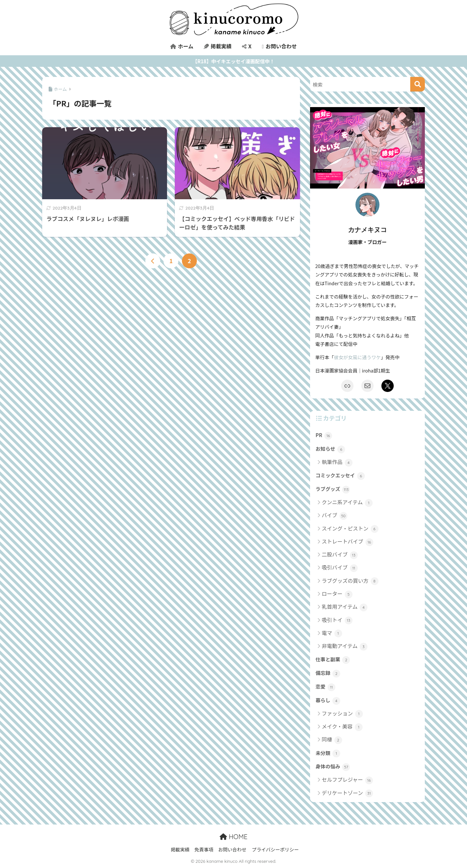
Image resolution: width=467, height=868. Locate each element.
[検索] (418, 84)
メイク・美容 (342, 727)
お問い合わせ (279, 46)
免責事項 (204, 849)
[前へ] (153, 261)
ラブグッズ (333, 489)
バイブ (335, 515)
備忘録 (328, 673)
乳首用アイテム (345, 607)
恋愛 (325, 687)
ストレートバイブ (347, 542)
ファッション (342, 714)
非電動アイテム (345, 646)
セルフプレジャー (347, 780)
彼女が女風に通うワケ (357, 357)
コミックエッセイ (340, 476)
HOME (233, 837)
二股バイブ (340, 555)
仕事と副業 (333, 660)
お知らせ (330, 449)
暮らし (328, 701)
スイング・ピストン (350, 529)
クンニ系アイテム (347, 502)
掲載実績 (218, 46)
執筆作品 (337, 462)
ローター (337, 594)
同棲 (332, 740)
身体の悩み (333, 767)
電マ (332, 633)
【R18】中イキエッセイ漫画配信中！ (234, 61)
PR (324, 435)
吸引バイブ (340, 568)
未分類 (328, 753)
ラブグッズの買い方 (350, 581)
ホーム (182, 46)
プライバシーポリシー (275, 849)
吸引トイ (337, 620)
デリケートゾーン (347, 793)
